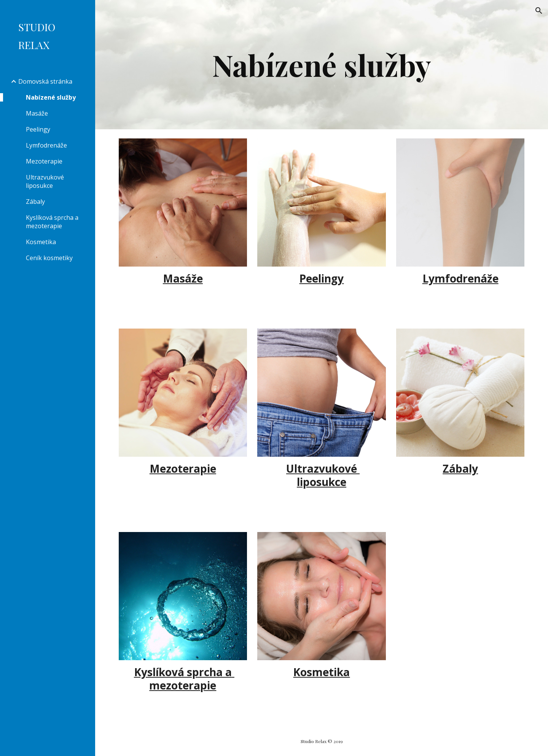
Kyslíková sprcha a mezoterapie (184, 679)
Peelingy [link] (38, 129)
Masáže (183, 278)
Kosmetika (321, 672)
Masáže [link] (37, 113)
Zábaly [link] (35, 202)
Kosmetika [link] (41, 242)
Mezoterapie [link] (44, 161)
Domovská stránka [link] (45, 81)
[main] (322, 65)
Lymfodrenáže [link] (46, 145)
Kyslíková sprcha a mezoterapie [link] (52, 222)
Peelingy (321, 278)
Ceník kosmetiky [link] (49, 258)
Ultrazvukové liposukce (323, 475)
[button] (539, 11)
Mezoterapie (183, 469)
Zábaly (460, 469)
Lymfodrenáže (460, 278)
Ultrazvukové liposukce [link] (45, 181)
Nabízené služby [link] (51, 97)
